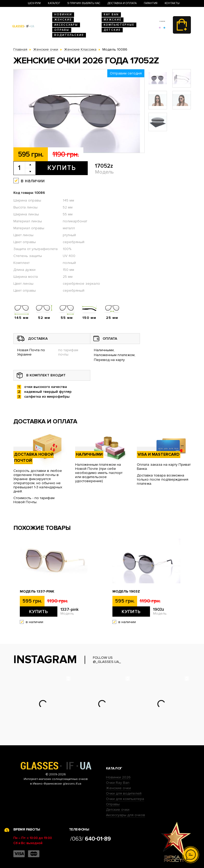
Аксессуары (66, 25)
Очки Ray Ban (118, 783)
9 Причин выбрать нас (84, 3)
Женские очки (118, 788)
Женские (63, 20)
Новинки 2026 (118, 777)
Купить (62, 168)
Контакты (172, 3)
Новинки (63, 15)
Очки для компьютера (125, 799)
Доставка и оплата (122, 3)
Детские (112, 30)
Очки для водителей (124, 793)
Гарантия (151, 3)
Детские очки (118, 810)
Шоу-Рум (34, 3)
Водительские (69, 35)
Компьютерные (119, 25)
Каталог (54, 3)
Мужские (113, 20)
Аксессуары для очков (126, 815)
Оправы (62, 30)
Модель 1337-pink (37, 592)
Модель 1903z (126, 592)
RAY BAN (111, 15)
